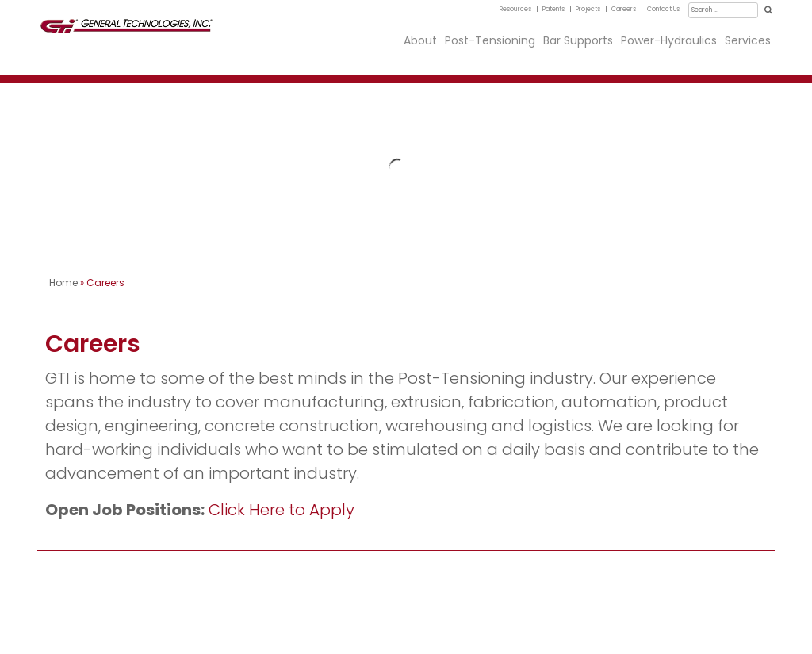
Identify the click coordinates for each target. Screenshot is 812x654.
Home (63, 283)
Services (748, 40)
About (420, 40)
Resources (515, 9)
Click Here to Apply (282, 510)
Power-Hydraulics (669, 40)
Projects (588, 9)
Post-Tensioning (490, 40)
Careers (624, 9)
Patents (553, 9)
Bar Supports (578, 40)
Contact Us (663, 9)
